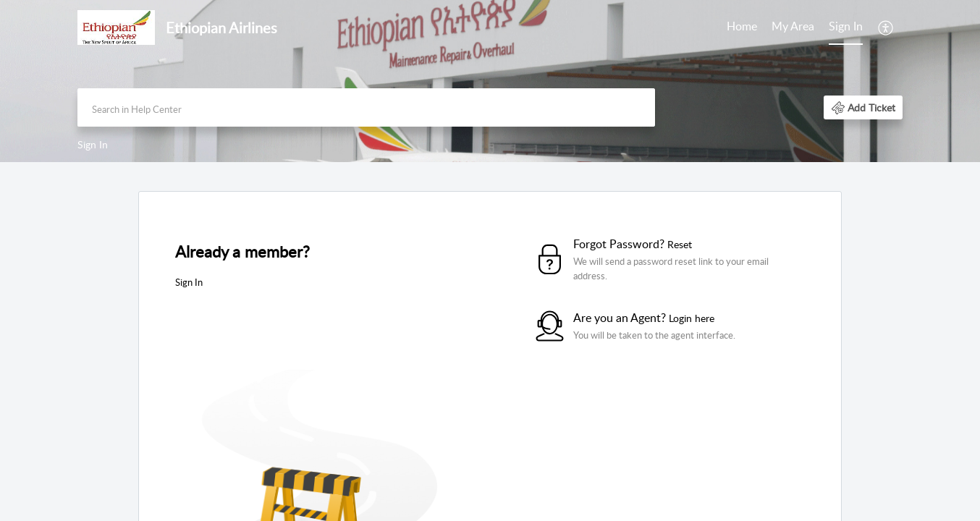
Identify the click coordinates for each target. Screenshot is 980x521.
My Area (793, 26)
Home (742, 26)
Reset (680, 244)
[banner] (490, 81)
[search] (366, 107)
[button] (863, 107)
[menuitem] (846, 27)
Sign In (846, 26)
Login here (692, 318)
